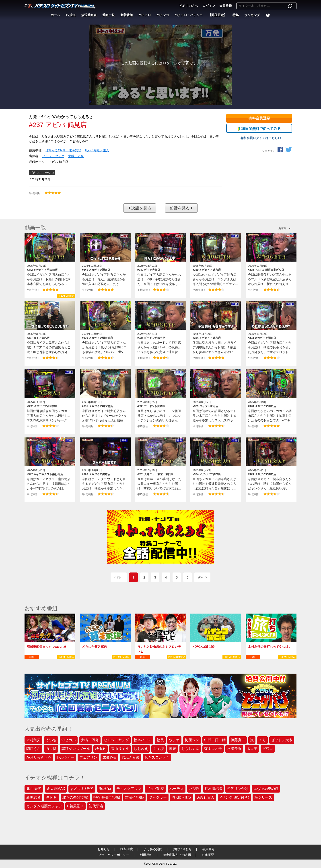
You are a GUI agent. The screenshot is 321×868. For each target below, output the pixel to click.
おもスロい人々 (157, 757)
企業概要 (208, 855)
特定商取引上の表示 (177, 855)
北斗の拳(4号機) (75, 797)
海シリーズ (263, 797)
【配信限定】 (218, 15)
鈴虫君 (101, 749)
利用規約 (146, 855)
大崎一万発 (76, 156)
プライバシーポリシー (114, 855)
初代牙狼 (96, 806)
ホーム (55, 15)
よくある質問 (153, 849)
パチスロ (145, 15)
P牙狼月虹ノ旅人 (97, 150)
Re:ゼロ (105, 789)
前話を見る (181, 208)
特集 (236, 15)
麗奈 (173, 749)
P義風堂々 (75, 806)
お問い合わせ (182, 849)
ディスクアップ (129, 789)
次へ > (202, 577)
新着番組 (127, 15)
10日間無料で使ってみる (259, 129)
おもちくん (190, 749)
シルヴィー (65, 757)
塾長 (160, 740)
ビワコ (268, 749)
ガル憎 (51, 749)
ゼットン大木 (282, 740)
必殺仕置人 (206, 797)
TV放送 (71, 15)
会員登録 (226, 6)
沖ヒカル (69, 740)
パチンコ (163, 15)
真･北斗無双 (182, 797)
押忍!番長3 (213, 789)
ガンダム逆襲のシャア (44, 806)
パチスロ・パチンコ (189, 15)
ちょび (158, 749)
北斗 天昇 (34, 789)
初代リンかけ (238, 789)
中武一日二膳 (215, 740)
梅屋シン (192, 740)
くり (262, 740)
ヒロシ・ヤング (53, 156)
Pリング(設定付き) (234, 797)
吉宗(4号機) (134, 797)
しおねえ (141, 749)
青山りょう (120, 749)
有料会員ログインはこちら (259, 138)
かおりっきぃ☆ (39, 757)
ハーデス (177, 789)
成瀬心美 (109, 757)
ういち (51, 740)
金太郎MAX (56, 789)
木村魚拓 (33, 740)
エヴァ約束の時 (266, 789)
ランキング (252, 15)
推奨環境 (127, 849)
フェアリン (88, 757)
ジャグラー (158, 797)
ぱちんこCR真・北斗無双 (63, 150)
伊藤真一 (238, 740)
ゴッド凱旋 (155, 789)
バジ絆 (194, 789)
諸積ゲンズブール (76, 749)
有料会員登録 (259, 118)
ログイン (209, 6)
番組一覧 (109, 15)
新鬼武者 (33, 797)
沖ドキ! (51, 797)
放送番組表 (89, 15)
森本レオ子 (213, 749)
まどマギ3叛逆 (82, 789)
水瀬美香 (234, 749)
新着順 (282, 228)
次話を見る (140, 208)
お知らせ (104, 849)
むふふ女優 (131, 757)
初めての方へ (189, 6)
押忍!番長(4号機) (107, 797)
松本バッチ (143, 740)
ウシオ (174, 740)
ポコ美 (252, 749)
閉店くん (33, 749)
